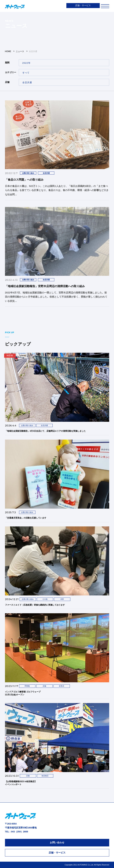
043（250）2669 (19, 832)
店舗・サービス (83, 5)
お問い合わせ (57, 842)
